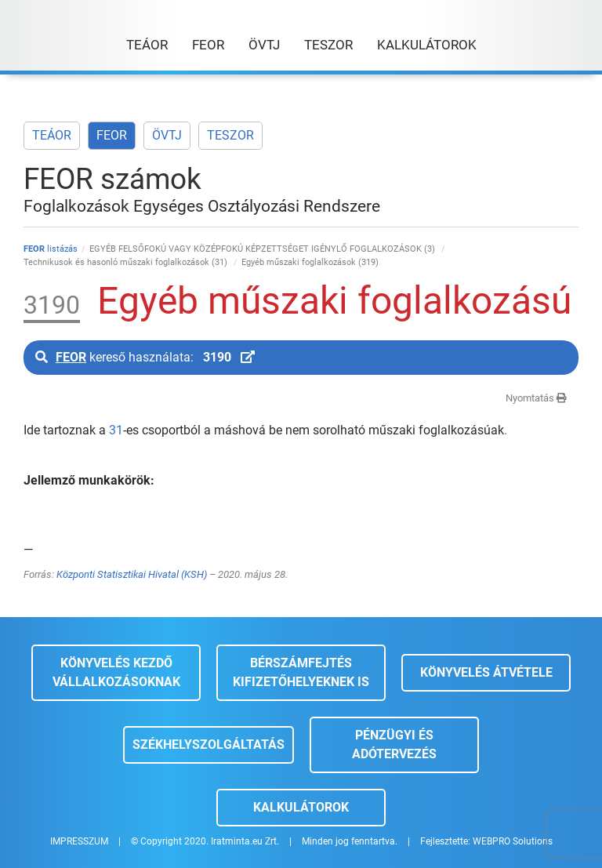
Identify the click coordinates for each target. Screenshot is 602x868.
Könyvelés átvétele (486, 672)
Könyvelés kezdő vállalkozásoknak (116, 672)
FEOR (112, 135)
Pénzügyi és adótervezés (394, 745)
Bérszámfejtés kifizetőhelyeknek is (301, 672)
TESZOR (230, 135)
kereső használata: (145, 357)
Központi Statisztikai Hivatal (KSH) (132, 574)
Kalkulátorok (301, 807)
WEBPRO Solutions (513, 841)
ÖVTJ (167, 135)
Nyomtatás (536, 398)
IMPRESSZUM (79, 841)
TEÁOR (52, 135)
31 (116, 430)
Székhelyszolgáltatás (209, 745)
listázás (51, 249)
